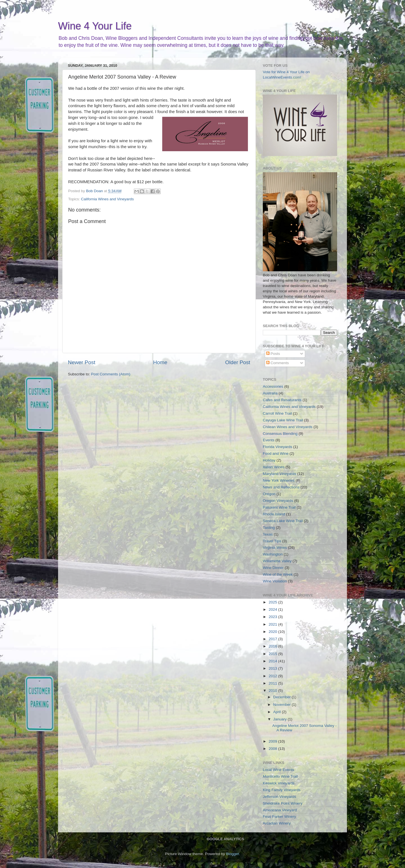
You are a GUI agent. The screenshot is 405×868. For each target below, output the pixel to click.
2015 (273, 654)
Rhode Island (274, 514)
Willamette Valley (277, 561)
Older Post (238, 362)
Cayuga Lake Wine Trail (283, 420)
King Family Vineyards (282, 790)
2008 (273, 749)
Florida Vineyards (278, 447)
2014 (273, 661)
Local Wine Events (279, 770)
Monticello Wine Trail (280, 776)
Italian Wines (274, 467)
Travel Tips (272, 541)
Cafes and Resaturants (282, 400)
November (282, 705)
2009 (273, 741)
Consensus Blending (280, 434)
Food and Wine (276, 453)
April (278, 712)
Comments (278, 363)
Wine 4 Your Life (95, 26)
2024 (273, 609)
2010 (273, 691)
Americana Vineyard (280, 810)
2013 (273, 668)
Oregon (269, 494)
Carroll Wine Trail (277, 413)
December (282, 697)
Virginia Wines (275, 547)
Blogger (233, 854)
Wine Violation (275, 581)
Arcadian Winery (277, 823)
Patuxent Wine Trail (279, 507)
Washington (273, 554)
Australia (270, 393)
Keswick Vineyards (279, 783)
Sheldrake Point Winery (283, 803)
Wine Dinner (273, 568)
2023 (273, 617)
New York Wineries (279, 480)
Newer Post (82, 362)
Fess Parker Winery (279, 817)
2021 (273, 624)
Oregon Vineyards (278, 501)
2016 (273, 646)
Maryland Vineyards (279, 474)
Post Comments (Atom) (111, 374)
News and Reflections (281, 487)
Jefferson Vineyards (279, 797)
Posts (273, 354)
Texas (268, 534)
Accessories (273, 386)
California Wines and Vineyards (107, 199)
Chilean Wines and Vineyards (288, 427)
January (280, 719)
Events (269, 440)
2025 (273, 602)
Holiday (269, 460)
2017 (273, 639)
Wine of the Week (278, 574)
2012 (273, 676)
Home (160, 362)
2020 (273, 632)
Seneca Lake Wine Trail (283, 521)
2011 (273, 683)
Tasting (269, 528)
